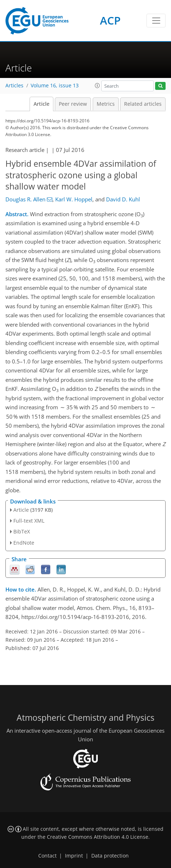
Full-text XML (29, 521)
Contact (47, 856)
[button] (97, 86)
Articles (14, 86)
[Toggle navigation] (156, 21)
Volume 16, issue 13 (55, 86)
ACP (110, 20)
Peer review (73, 104)
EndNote (24, 543)
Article (41, 104)
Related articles (143, 104)
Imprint (74, 856)
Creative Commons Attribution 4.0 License (98, 837)
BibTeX (22, 531)
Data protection (110, 856)
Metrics (106, 104)
